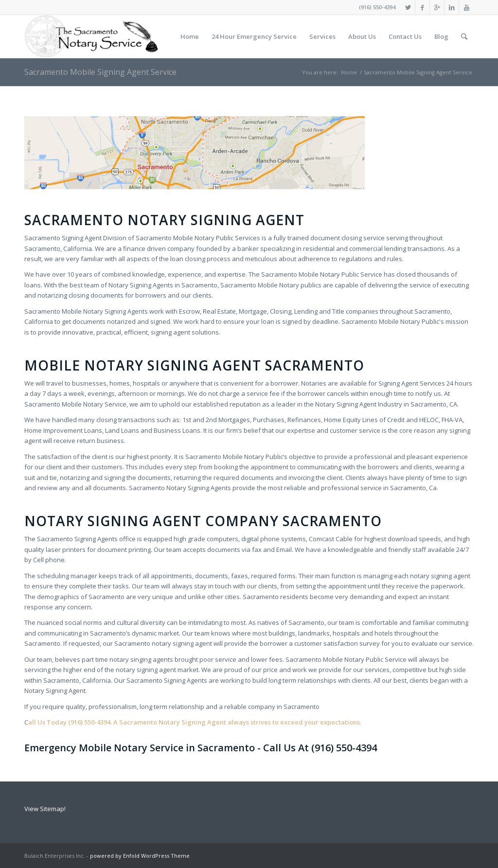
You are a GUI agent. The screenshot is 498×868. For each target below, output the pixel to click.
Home (349, 72)
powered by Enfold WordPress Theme (140, 856)
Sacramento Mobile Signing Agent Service (100, 72)
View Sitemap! (45, 809)
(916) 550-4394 (377, 7)
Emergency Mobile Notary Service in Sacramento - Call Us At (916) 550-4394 (201, 748)
